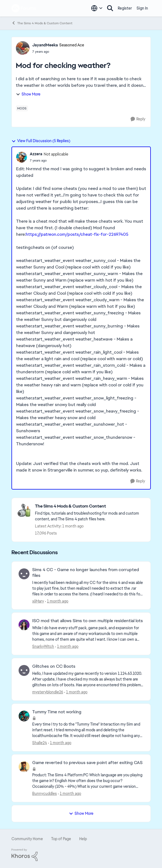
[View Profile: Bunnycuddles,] (24, 767)
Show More (28, 94)
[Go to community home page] (24, 8)
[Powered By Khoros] (81, 855)
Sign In (142, 8)
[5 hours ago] (67, 647)
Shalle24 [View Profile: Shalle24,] (40, 743)
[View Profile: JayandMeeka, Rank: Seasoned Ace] (23, 48)
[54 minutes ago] (57, 601)
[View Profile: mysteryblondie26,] (24, 670)
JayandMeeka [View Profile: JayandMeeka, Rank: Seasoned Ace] (45, 45)
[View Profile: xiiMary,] (24, 574)
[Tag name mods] (22, 108)
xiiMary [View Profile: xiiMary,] (38, 601)
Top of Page (61, 839)
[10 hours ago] (60, 743)
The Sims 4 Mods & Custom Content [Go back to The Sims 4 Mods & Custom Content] (42, 23)
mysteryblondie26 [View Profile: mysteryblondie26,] (48, 692)
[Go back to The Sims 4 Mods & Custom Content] (90, 506)
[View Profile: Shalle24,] (24, 716)
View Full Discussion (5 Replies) (41, 141)
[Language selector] (97, 8)
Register (125, 8)
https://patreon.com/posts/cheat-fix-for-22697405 (77, 234)
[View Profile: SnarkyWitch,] (24, 625)
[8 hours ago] (76, 692)
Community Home (27, 839)
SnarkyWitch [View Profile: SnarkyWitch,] (43, 646)
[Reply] (138, 119)
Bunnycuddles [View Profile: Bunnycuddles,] (45, 794)
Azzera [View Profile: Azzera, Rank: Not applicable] (36, 154)
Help (83, 839)
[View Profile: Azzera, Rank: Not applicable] (22, 157)
